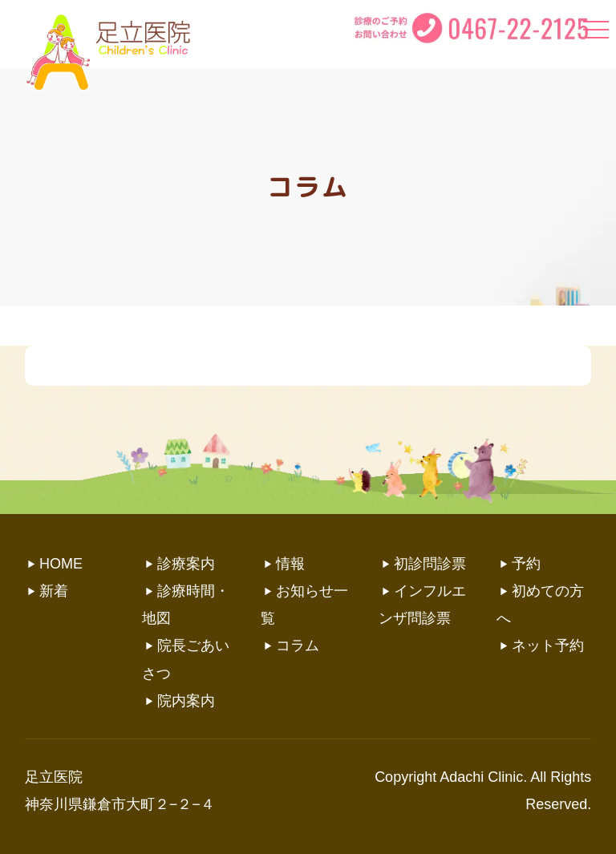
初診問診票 (430, 564)
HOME (61, 564)
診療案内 (186, 564)
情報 (290, 564)
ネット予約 (548, 646)
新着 (54, 591)
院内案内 (186, 701)
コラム (298, 646)
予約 (526, 564)
